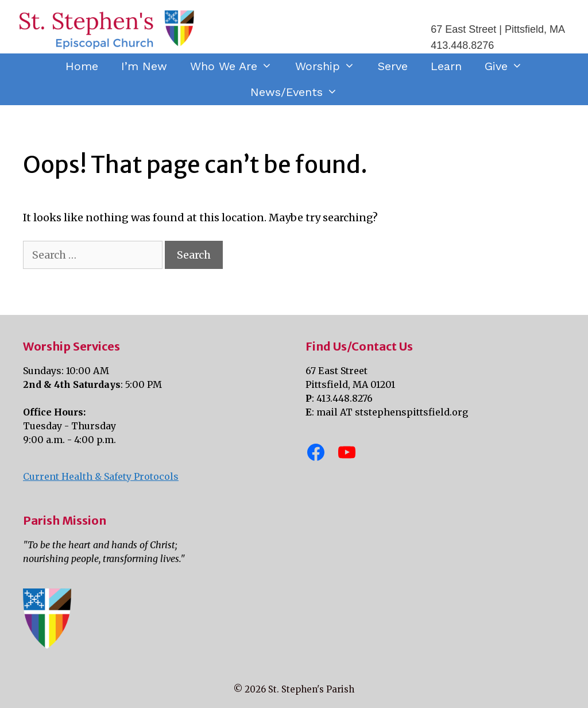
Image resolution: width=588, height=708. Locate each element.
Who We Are (237, 66)
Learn (446, 66)
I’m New (144, 66)
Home (82, 66)
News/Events (300, 92)
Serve (393, 66)
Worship (331, 66)
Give (509, 66)
